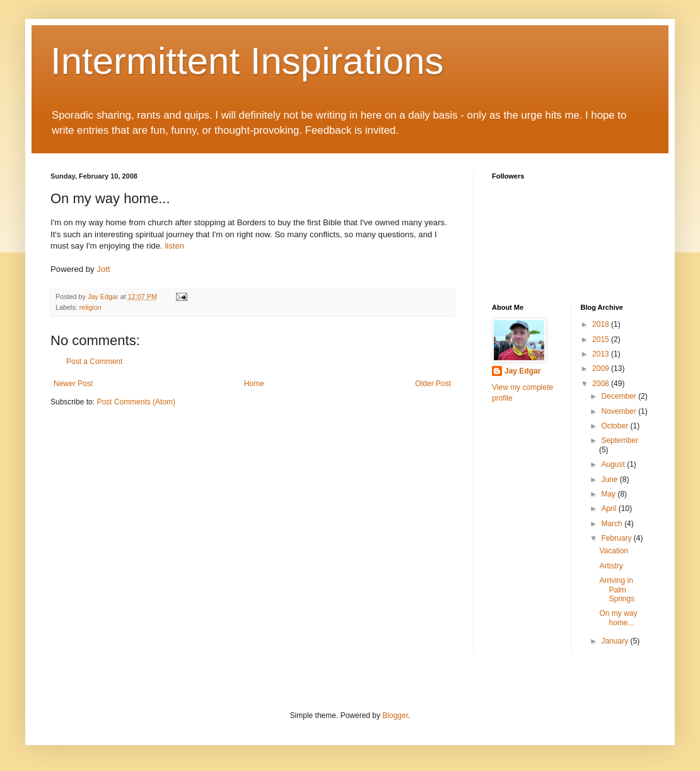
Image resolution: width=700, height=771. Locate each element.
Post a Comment (94, 362)
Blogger (395, 715)
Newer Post (73, 384)
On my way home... (618, 618)
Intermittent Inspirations (247, 61)
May (609, 494)
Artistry (611, 566)
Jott (103, 269)
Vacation (614, 551)
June (610, 480)
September (620, 440)
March (613, 524)
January (615, 641)
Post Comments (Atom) (136, 402)
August (614, 464)
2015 (602, 339)
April (610, 509)
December (620, 396)
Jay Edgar (522, 371)
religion (90, 307)
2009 (602, 368)
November (620, 411)
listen (174, 246)
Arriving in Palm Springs (617, 590)
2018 (602, 324)
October (615, 426)
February (617, 538)
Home (254, 384)
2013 (602, 354)
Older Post (433, 384)
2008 (602, 384)
